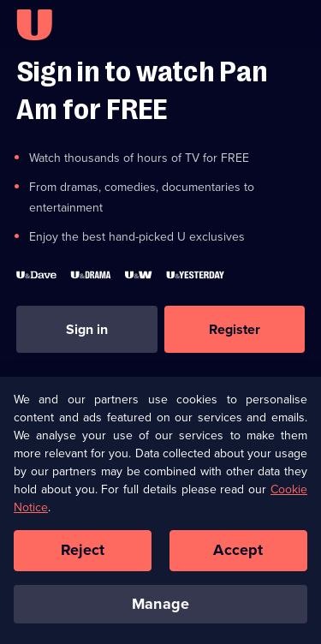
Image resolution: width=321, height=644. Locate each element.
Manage (160, 610)
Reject (83, 556)
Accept (238, 556)
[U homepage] (34, 25)
